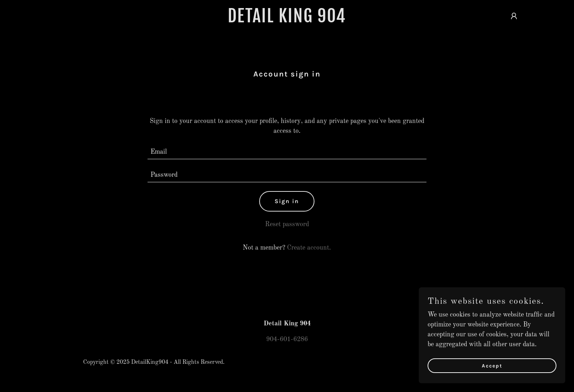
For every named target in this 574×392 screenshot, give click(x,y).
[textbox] (287, 152)
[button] (514, 16)
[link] (287, 20)
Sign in (287, 201)
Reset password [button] (287, 224)
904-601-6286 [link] (287, 339)
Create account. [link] (309, 248)
